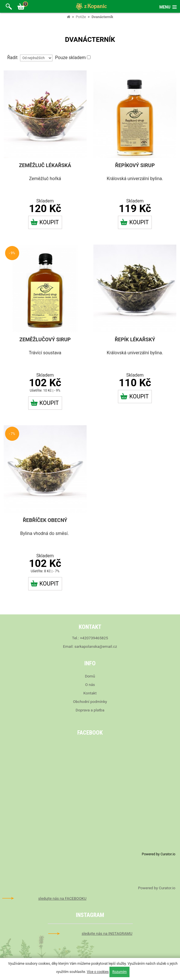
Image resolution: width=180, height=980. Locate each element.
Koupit (45, 222)
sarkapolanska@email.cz (96, 646)
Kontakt (90, 693)
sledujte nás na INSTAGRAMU (107, 933)
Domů (90, 676)
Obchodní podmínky (90, 701)
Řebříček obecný (45, 520)
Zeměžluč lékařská (45, 165)
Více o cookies (98, 972)
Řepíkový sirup (135, 165)
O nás (90, 685)
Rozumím (119, 972)
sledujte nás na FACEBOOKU (62, 898)
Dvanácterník (102, 17)
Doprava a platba (90, 710)
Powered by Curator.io (159, 854)
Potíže (81, 17)
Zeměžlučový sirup (45, 339)
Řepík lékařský (135, 339)
